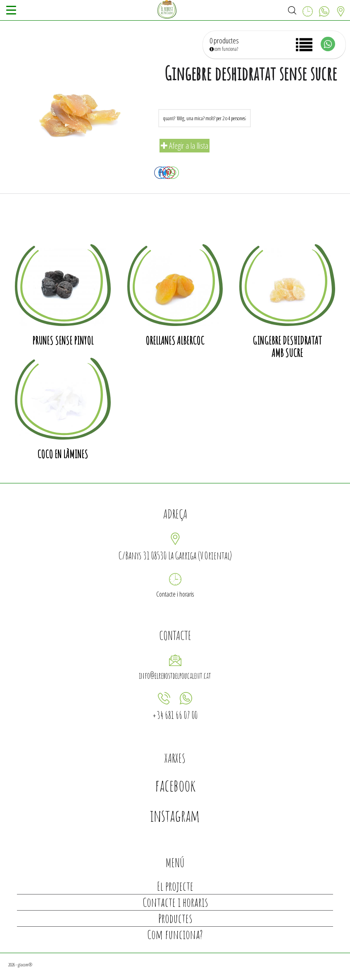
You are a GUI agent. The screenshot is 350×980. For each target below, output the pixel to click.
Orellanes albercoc (175, 340)
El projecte (175, 886)
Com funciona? (175, 934)
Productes (175, 918)
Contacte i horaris (175, 594)
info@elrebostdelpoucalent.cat (175, 676)
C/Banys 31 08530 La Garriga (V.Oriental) (175, 555)
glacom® (25, 965)
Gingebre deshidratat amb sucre (287, 347)
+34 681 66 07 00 (175, 715)
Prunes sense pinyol (63, 340)
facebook (175, 785)
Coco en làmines (63, 454)
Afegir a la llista (185, 146)
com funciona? (224, 49)
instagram (175, 815)
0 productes (224, 40)
